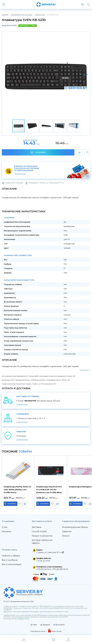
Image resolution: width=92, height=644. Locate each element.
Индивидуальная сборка (75, 527)
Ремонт (66, 536)
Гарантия (67, 531)
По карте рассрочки (24, 170)
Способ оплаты (39, 531)
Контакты (6, 531)
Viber (34, 625)
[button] (86, 75)
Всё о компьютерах (11, 564)
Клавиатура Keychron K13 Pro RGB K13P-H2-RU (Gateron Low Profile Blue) (49, 490)
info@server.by (23, 619)
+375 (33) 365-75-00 (60, 569)
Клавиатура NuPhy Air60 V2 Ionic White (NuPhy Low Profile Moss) (17, 490)
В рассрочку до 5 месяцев (27, 168)
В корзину (38, 152)
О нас (5, 527)
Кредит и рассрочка (42, 536)
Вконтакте (59, 625)
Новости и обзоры (11, 556)
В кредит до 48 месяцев (26, 166)
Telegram (45, 625)
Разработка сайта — (39, 631)
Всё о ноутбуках (10, 560)
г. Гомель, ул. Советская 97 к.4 (50, 552)
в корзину (12, 504)
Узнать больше (20, 174)
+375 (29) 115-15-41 (44, 569)
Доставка (37, 527)
